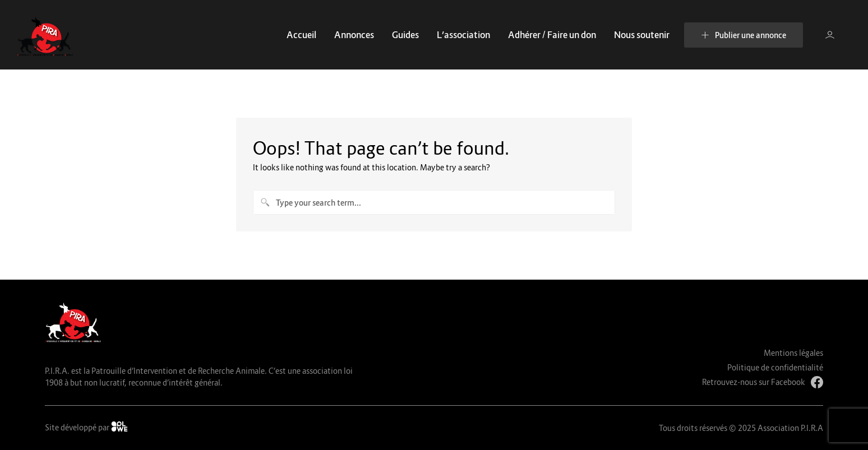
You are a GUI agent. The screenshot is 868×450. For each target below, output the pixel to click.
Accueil (301, 35)
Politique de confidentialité (775, 367)
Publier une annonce (744, 35)
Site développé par (86, 427)
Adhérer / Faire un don (552, 35)
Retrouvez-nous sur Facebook (763, 382)
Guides (405, 35)
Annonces (354, 35)
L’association (463, 35)
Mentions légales (793, 353)
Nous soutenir (642, 35)
